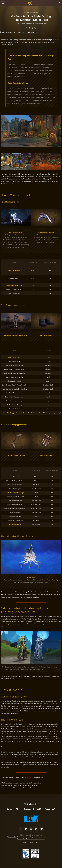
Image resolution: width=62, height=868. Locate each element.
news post (28, 778)
